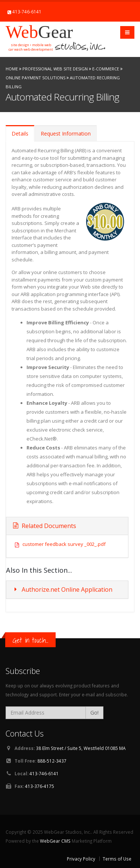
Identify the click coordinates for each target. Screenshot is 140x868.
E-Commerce (106, 69)
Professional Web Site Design (55, 69)
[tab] (67, 590)
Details (20, 133)
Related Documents (44, 526)
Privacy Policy (81, 859)
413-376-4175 (40, 786)
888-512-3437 (52, 761)
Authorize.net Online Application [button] (62, 589)
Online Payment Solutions (35, 78)
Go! (94, 713)
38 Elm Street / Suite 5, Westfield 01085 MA (81, 748)
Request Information (66, 133)
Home (12, 69)
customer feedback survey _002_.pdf (64, 544)
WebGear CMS (55, 841)
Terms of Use (117, 859)
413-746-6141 (27, 12)
